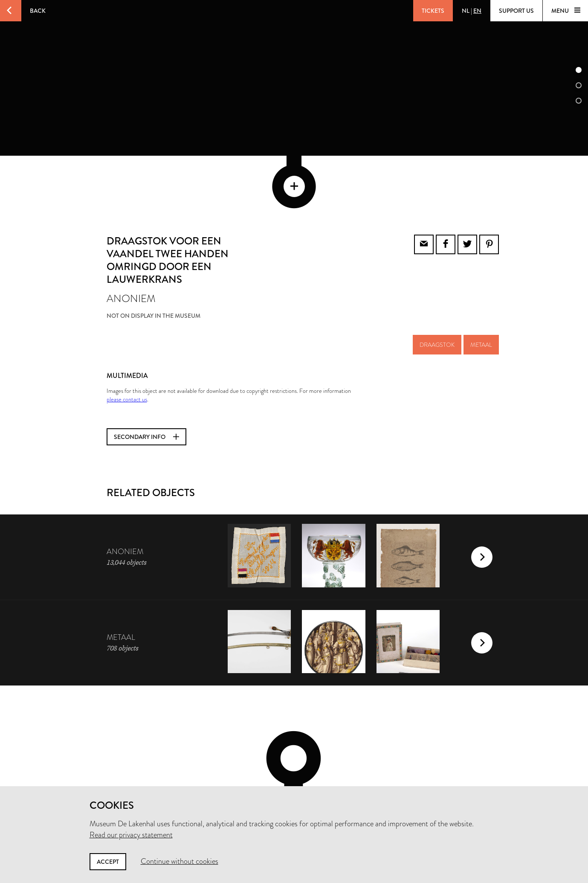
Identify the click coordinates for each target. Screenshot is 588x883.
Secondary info (146, 379)
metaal (481, 287)
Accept (108, 862)
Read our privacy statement (131, 835)
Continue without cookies (180, 861)
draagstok (437, 287)
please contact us (127, 342)
